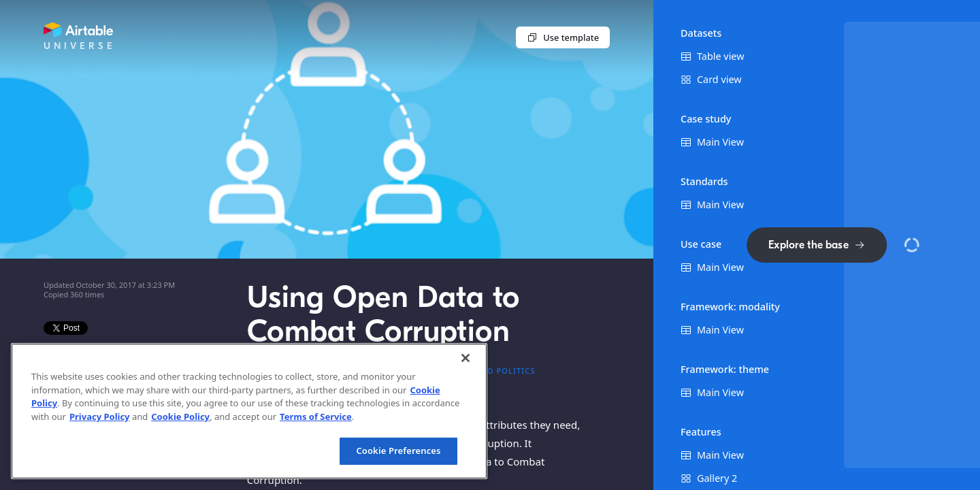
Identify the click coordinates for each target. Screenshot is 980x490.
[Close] (465, 358)
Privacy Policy (100, 416)
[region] (249, 411)
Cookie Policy (180, 416)
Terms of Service (316, 416)
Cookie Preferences (398, 451)
